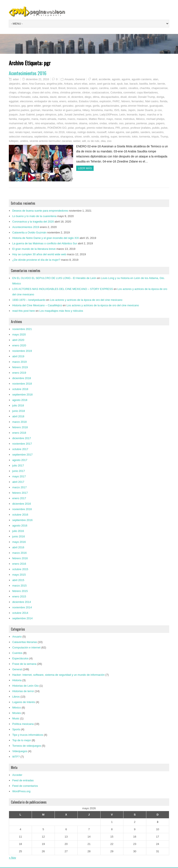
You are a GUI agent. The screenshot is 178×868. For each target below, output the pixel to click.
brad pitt (36, 88)
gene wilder (34, 106)
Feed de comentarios (25, 786)
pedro (12, 128)
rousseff (102, 132)
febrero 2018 (20, 427)
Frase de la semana (24, 664)
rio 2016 (60, 132)
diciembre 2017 (22, 438)
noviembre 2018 (22, 384)
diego (88, 97)
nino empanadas (45, 123)
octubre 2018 (20, 389)
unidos (24, 141)
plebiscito (40, 128)
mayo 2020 (19, 335)
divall (124, 97)
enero (63, 101)
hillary (86, 110)
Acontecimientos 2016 (28, 73)
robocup (71, 132)
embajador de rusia (46, 101)
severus (54, 137)
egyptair (14, 101)
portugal (80, 128)
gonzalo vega (83, 106)
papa (151, 123)
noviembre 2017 (22, 444)
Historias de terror (23, 691)
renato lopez (22, 132)
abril (95, 79)
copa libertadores (147, 92)
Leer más (85, 168)
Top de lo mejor (22, 740)
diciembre (77, 97)
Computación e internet (26, 647)
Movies (16, 713)
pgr (19, 128)
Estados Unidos (88, 101)
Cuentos (17, 653)
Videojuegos (20, 751)
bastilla (143, 84)
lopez (142, 115)
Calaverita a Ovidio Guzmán (29, 232)
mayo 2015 (19, 575)
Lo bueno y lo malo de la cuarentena (34, 216)
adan (16, 79)
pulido (156, 128)
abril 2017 (18, 482)
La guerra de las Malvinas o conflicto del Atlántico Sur (45, 243)
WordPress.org (21, 791)
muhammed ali (18, 123)
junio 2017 (18, 471)
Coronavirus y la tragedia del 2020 (33, 222)
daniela (44, 97)
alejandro (14, 84)
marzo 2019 (19, 362)
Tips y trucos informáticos (28, 735)
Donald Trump (147, 97)
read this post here (24, 311)
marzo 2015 (19, 586)
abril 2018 (18, 416)
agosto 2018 (20, 400)
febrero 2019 (20, 367)
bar (126, 84)
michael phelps (155, 119)
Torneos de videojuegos (27, 746)
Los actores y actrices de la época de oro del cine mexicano (86, 300)
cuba (35, 97)
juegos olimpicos (46, 115)
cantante (83, 88)
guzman (35, 110)
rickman (48, 132)
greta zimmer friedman (134, 106)
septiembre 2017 (22, 455)
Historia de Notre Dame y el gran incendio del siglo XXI (45, 238)
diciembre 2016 (22, 504)
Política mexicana (23, 724)
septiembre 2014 (22, 618)
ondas (103, 123)
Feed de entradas (23, 780)
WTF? (16, 757)
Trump (164, 137)
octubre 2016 (20, 515)
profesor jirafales (140, 128)
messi (118, 119)
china (55, 92)
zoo (109, 141)
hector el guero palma (68, 110)
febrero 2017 (20, 493)
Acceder (17, 775)
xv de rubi (93, 141)
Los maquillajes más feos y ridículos (61, 311)
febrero (126, 101)
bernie (161, 84)
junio (88, 115)
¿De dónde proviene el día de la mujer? (36, 260)
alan (156, 79)
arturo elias (81, 84)
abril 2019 (18, 356)
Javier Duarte (145, 110)
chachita (145, 88)
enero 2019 (19, 373)
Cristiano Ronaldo (20, 97)
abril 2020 (18, 340)
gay (24, 106)
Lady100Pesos (109, 115)
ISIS (117, 110)
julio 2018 (18, 405)
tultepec (14, 141)
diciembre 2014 (22, 602)
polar (71, 128)
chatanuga (24, 92)
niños (60, 123)
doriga (160, 97)
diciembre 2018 (22, 378)
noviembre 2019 (22, 351)
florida (164, 101)
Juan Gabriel (27, 115)
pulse (164, 128)
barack (134, 84)
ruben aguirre (116, 132)
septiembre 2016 (22, 520)
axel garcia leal (106, 84)
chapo (12, 92)
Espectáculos (20, 658)
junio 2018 (18, 411)
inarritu (109, 110)
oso (121, 123)
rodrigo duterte (86, 132)
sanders (145, 132)
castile (114, 88)
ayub (120, 84)
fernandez (137, 101)
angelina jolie (55, 84)
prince (125, 128)
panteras (142, 123)
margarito (24, 119)
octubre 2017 (20, 449)
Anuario (69, 79)
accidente (105, 79)
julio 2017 (18, 465)
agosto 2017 (20, 460)
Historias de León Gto (25, 686)
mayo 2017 (19, 476)
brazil (54, 88)
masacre (82, 119)
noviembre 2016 (22, 509)
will (84, 141)
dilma (96, 97)
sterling (105, 137)
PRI (118, 128)
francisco (14, 106)
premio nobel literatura (100, 128)
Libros (16, 697)
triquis (155, 137)
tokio (135, 137)
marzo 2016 (19, 553)
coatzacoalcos (100, 92)
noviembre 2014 (22, 607)
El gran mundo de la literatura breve (34, 249)
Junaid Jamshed (74, 115)
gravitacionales (110, 106)
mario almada (48, 119)
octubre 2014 (20, 613)
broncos (72, 88)
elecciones (26, 101)
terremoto (125, 137)
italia (124, 110)
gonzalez (68, 106)
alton (25, 84)
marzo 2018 (19, 422)
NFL (31, 123)
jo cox (158, 110)
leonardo (132, 115)
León (122, 115)
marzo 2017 (19, 487)
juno (96, 115)
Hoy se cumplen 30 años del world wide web (39, 254)
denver (62, 97)
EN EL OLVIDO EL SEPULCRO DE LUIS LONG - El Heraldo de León (54, 278)
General (80, 79)
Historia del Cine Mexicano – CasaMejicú (37, 305)
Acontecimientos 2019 (26, 227)
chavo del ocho (41, 92)
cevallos (133, 88)
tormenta (145, 137)
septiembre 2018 (22, 395)
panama (130, 123)
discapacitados (110, 97)
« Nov (12, 858)
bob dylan (15, 88)
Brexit (62, 88)
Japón (132, 110)
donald (132, 97)
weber (77, 141)
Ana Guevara (37, 84)
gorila (96, 106)
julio (60, 115)
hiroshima (97, 110)
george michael (52, 106)
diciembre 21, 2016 (37, 79)
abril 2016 (18, 547)
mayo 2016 (19, 542)
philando (28, 128)
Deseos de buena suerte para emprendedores (40, 211)
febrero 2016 (20, 558)
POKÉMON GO (57, 128)
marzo (71, 119)
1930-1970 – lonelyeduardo (29, 300)
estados (73, 101)
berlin (153, 84)
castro (123, 88)
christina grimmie (70, 92)
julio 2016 (18, 531)
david (53, 97)
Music (16, 718)
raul (11, 132)
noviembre (71, 123)
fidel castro (152, 101)
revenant (37, 132)
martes (62, 119)
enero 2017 (19, 498)
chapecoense (159, 88)
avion (92, 84)
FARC (116, 101)
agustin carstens (142, 79)
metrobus (129, 119)
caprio (94, 88)
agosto (116, 79)
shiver (78, 137)
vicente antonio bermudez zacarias (51, 141)
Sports (16, 729)
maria (35, 119)
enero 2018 (19, 433)
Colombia (116, 92)
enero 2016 (19, 564)
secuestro (157, 132)
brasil (45, 88)
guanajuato (156, 106)
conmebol (129, 92)
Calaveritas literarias (25, 642)
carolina (104, 88)
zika (103, 141)
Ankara (68, 84)
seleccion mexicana (21, 137)
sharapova (67, 137)
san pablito (132, 132)
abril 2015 (18, 580)
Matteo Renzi (97, 119)
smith (87, 137)
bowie (26, 88)
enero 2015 (19, 596)
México (140, 119)
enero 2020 (19, 345)
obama (83, 123)
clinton (86, 92)
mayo (110, 119)
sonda (95, 137)
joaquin (13, 115)
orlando (113, 123)
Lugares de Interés (24, 702)
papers (160, 123)
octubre (93, 123)
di (69, 97)
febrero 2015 (20, 591)
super (114, 137)
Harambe (47, 110)
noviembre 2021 (22, 329)
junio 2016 (18, 536)
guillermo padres (19, 110)
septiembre (41, 137)
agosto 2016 (20, 526)
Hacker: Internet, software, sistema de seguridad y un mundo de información (58, 675)
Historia (17, 680)
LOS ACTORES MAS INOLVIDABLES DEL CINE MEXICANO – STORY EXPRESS (62, 289)
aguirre (126, 79)
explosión (105, 101)
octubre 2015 (20, 569)
